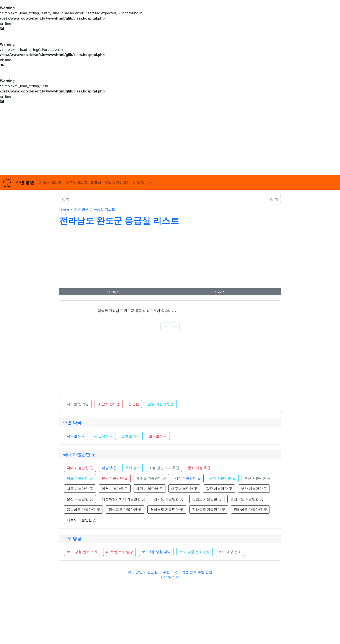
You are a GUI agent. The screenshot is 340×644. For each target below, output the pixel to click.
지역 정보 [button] (141, 183)
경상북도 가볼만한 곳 (125, 509)
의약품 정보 (187, 572)
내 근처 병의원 (76, 183)
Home (64, 209)
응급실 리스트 (104, 209)
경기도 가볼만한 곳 (168, 499)
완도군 (219, 292)
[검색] (163, 199)
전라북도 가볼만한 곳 (209, 509)
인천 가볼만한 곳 (115, 489)
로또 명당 (72, 538)
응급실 (96, 183)
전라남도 (111, 292)
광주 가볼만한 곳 (219, 489)
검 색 (274, 199)
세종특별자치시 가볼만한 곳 (123, 499)
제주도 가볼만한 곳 (82, 520)
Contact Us (170, 577)
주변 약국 (72, 422)
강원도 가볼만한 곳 (207, 499)
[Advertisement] (130, 140)
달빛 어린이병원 (117, 183)
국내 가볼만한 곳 (79, 454)
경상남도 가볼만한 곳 (167, 509)
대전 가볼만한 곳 (149, 489)
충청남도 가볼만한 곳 (83, 509)
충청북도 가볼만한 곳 (247, 499)
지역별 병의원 (50, 183)
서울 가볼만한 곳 (80, 489)
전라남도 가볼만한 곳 (250, 509)
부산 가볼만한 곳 (254, 489)
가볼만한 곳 (153, 572)
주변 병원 (81, 209)
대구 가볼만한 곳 (184, 489)
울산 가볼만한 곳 (80, 499)
